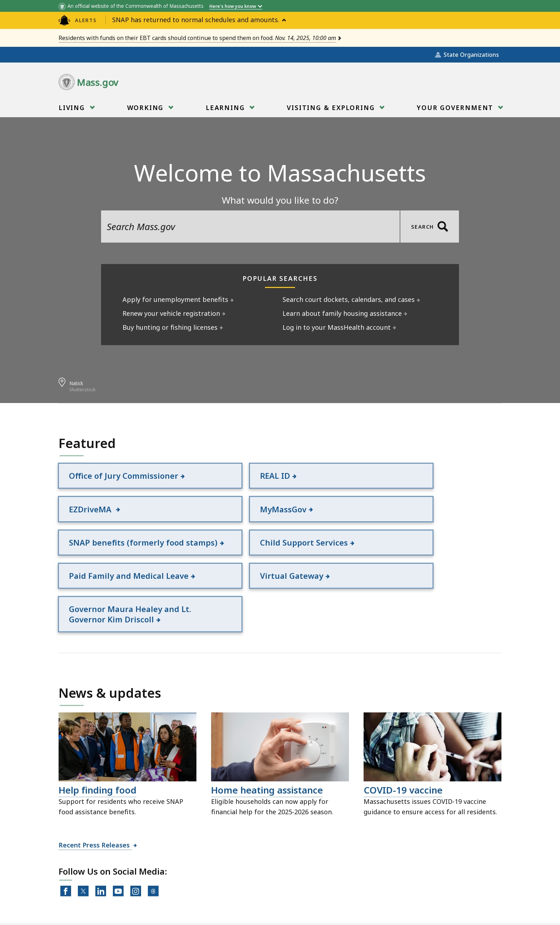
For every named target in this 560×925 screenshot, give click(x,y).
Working (146, 110)
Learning (226, 110)
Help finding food (97, 736)
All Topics (148, 886)
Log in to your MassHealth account (337, 327)
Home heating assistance (267, 736)
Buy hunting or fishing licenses (170, 327)
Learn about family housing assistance (342, 313)
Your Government (456, 110)
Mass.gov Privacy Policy (349, 908)
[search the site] (250, 227)
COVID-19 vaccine (403, 736)
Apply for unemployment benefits (176, 299)
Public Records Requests (264, 886)
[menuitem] (76, 108)
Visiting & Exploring (332, 110)
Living (73, 110)
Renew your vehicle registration (171, 313)
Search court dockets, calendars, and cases (349, 299)
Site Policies (194, 886)
